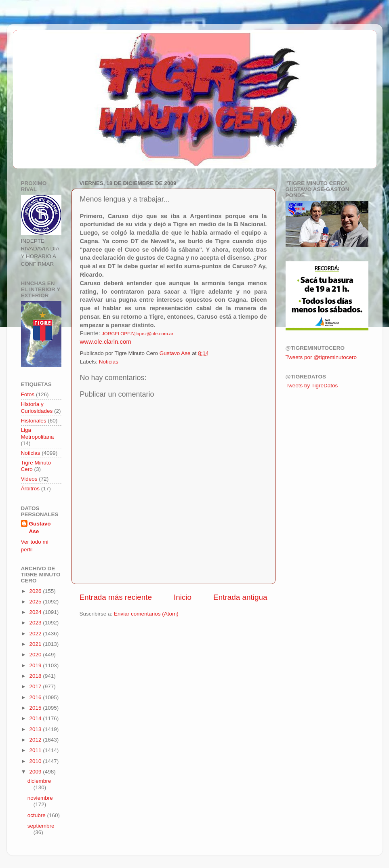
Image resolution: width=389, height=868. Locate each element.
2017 (36, 686)
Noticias (109, 362)
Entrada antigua (240, 597)
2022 (36, 634)
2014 (36, 718)
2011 (36, 750)
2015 (36, 708)
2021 (36, 644)
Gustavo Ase (40, 528)
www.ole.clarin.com (106, 342)
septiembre (41, 826)
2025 (36, 602)
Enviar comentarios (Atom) (146, 614)
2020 (36, 655)
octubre (37, 815)
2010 (36, 761)
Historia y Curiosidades (37, 407)
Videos (29, 479)
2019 (36, 665)
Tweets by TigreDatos (312, 386)
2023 (36, 623)
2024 (36, 612)
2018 (36, 676)
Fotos (28, 394)
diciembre (39, 781)
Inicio (183, 597)
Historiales (34, 421)
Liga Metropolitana (38, 433)
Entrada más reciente (116, 597)
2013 (36, 729)
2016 (36, 697)
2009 (36, 772)
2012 (36, 740)
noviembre (40, 798)
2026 (36, 591)
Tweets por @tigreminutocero (321, 357)
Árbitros (30, 489)
